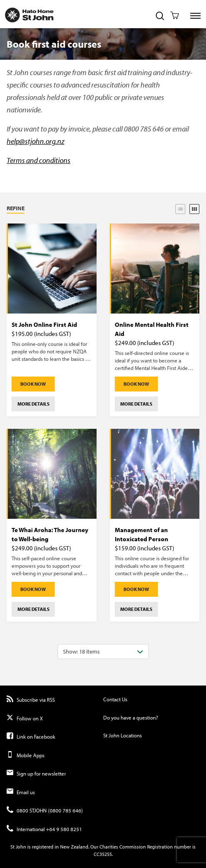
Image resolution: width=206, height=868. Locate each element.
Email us (21, 792)
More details (33, 404)
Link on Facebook (31, 737)
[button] (38, 209)
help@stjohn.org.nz (35, 141)
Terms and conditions (39, 160)
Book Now (33, 384)
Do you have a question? (131, 717)
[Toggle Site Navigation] (195, 16)
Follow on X (25, 718)
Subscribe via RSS (31, 700)
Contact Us (115, 699)
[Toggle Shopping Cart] (175, 16)
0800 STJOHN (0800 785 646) (45, 811)
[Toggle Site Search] (160, 17)
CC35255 (103, 854)
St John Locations (122, 735)
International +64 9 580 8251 (44, 829)
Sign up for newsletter (36, 774)
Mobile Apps (25, 755)
